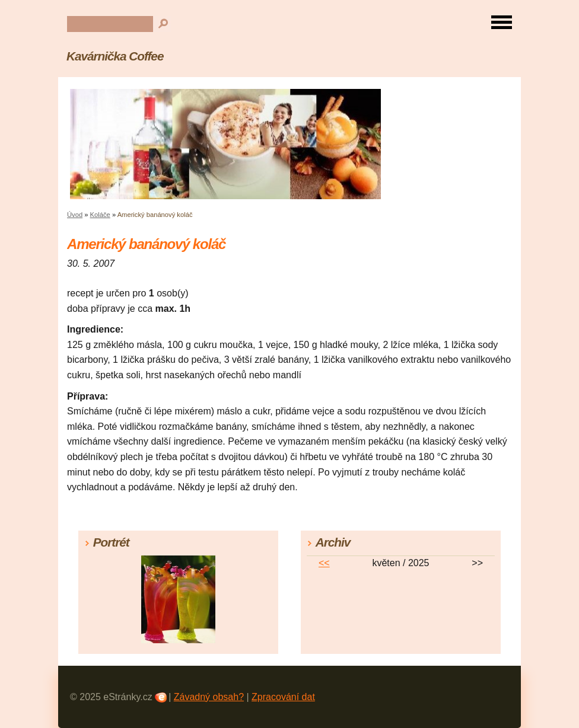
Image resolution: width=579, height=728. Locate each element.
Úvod (75, 215)
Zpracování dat (283, 697)
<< (324, 563)
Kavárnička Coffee (115, 56)
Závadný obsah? (209, 697)
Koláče (100, 215)
